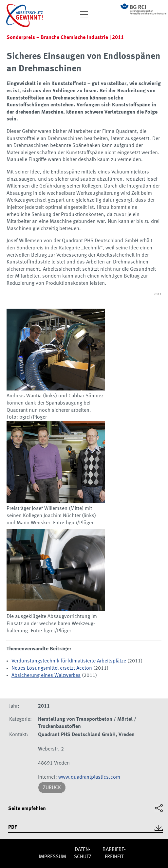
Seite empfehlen (27, 809)
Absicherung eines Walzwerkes (46, 676)
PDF (12, 827)
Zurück (52, 788)
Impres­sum (52, 857)
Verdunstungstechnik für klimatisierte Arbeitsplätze (69, 661)
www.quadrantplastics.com (89, 777)
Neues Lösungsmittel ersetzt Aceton (52, 668)
